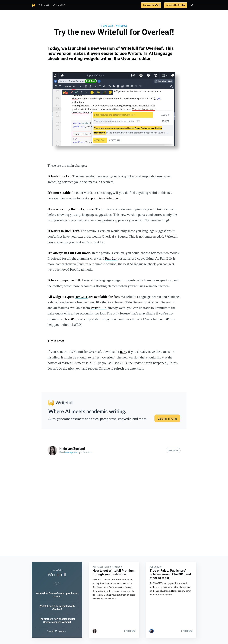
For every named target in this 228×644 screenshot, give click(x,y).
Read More (173, 450)
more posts (71, 452)
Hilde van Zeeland (72, 449)
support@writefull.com (104, 198)
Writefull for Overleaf (142, 48)
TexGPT (81, 297)
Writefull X (59, 5)
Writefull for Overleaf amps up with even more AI (57, 595)
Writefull (44, 5)
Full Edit (111, 258)
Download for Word (151, 5)
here (123, 352)
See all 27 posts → (57, 631)
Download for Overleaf (176, 5)
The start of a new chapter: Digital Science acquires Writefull (57, 620)
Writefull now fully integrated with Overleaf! (57, 608)
